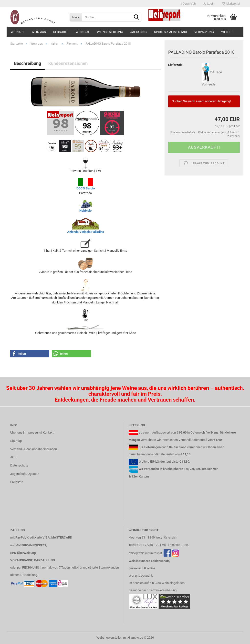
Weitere (228, 32)
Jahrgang (139, 32)
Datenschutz (19, 465)
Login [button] (209, 4)
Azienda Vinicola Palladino (86, 232)
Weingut (83, 32)
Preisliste (17, 482)
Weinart (17, 32)
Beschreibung (27, 63)
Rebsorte (61, 32)
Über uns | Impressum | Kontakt (32, 432)
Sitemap (16, 441)
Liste (175, 462)
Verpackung (204, 32)
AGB (13, 457)
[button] (188, 4)
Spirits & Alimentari (171, 32)
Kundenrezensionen (68, 63)
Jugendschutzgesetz (25, 474)
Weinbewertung (110, 32)
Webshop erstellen (109, 638)
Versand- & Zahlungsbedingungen (34, 449)
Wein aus (39, 32)
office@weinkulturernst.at (145, 553)
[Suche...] (76, 17)
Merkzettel (231, 4)
